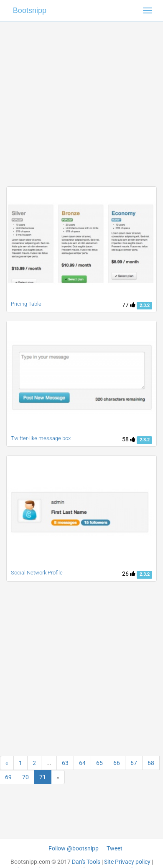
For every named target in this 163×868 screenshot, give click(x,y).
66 (117, 763)
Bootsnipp (30, 10)
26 (129, 574)
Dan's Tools (86, 862)
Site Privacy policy (127, 862)
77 (129, 305)
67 (134, 763)
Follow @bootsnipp (74, 848)
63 (65, 763)
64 (82, 763)
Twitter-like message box (41, 438)
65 (99, 763)
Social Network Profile (37, 573)
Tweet (115, 848)
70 (25, 777)
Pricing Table (26, 304)
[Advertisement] (78, 99)
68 (151, 763)
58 (129, 439)
